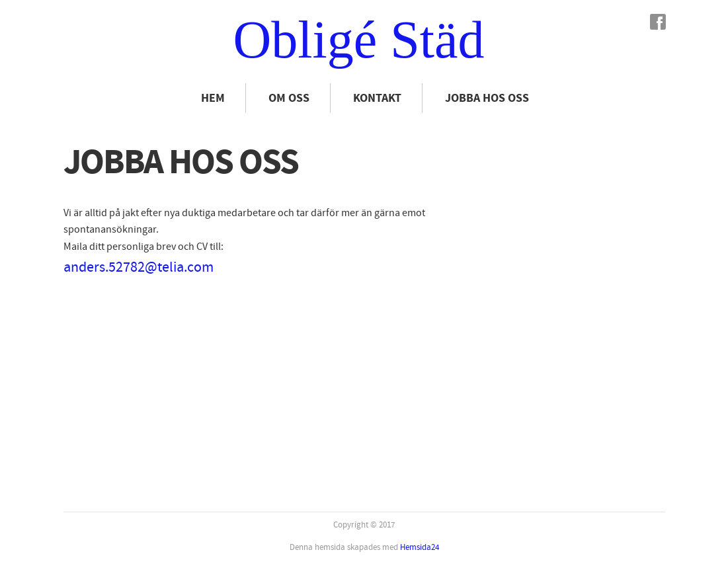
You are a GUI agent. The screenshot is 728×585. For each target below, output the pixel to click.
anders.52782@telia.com (139, 267)
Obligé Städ (359, 40)
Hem (213, 98)
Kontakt (377, 98)
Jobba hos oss (487, 98)
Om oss (289, 98)
